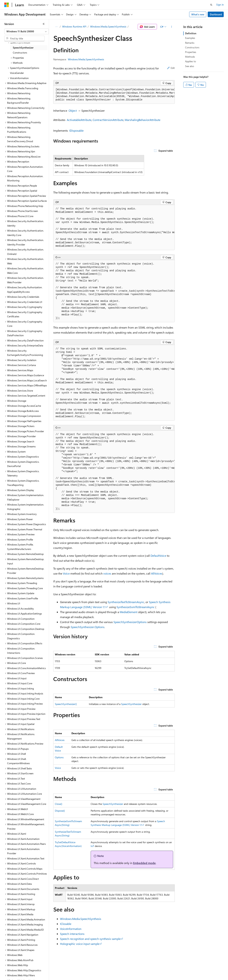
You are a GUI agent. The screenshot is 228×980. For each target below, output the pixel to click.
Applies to (191, 61)
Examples (190, 38)
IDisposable (76, 130)
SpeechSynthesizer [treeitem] (23, 48)
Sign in (220, 5)
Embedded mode (144, 863)
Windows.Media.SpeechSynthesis (108, 26)
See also (190, 66)
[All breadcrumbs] (56, 27)
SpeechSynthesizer (131, 704)
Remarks (190, 43)
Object (73, 111)
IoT (92, 846)
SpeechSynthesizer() (66, 704)
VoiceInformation (71, 929)
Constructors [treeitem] (20, 53)
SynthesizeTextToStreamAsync (126, 602)
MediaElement (129, 612)
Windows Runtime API (74, 26)
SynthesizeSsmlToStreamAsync (136, 607)
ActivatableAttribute (79, 120)
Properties (191, 52)
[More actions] (172, 27)
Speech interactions (72, 934)
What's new (198, 14)
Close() (59, 804)
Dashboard (216, 14)
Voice (66, 573)
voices (107, 573)
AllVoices (157, 573)
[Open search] (211, 5)
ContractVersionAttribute (108, 120)
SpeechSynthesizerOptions (130, 622)
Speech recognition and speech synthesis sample (90, 939)
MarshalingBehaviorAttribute (142, 120)
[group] (114, 95)
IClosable (66, 924)
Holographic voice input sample (80, 944)
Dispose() (60, 811)
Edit (171, 68)
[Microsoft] (7, 5)
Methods (190, 57)
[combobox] (27, 31)
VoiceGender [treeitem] (17, 73)
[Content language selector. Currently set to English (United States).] (21, 975)
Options (59, 757)
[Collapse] (44, 24)
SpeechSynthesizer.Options (88, 627)
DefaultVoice (158, 556)
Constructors (192, 47)
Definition (191, 33)
